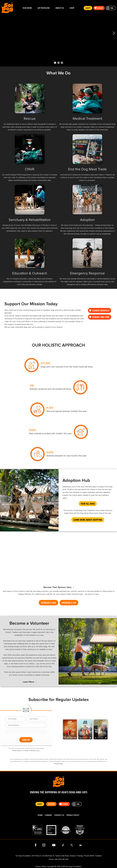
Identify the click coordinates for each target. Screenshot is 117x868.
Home (40, 815)
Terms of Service (30, 751)
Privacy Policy (17, 751)
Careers (48, 815)
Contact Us (59, 815)
